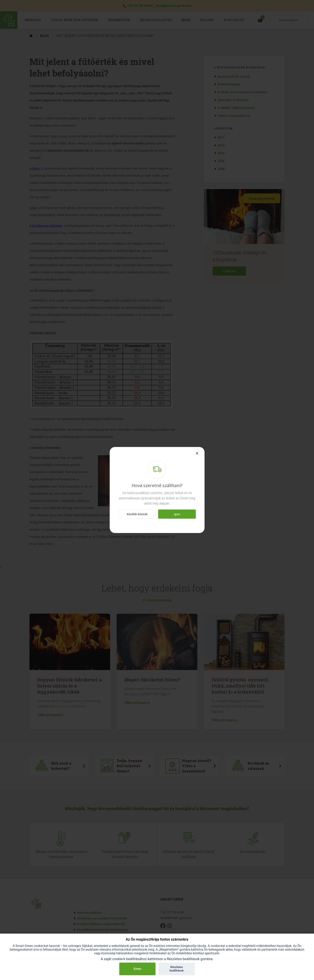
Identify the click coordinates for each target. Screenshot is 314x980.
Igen (177, 514)
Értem (137, 969)
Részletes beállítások (177, 969)
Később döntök (137, 514)
